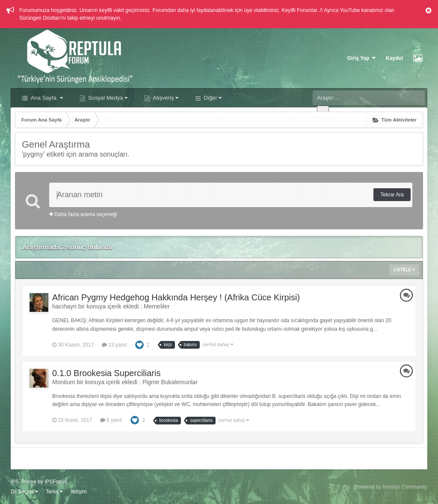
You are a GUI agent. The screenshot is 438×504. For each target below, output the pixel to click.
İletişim (78, 492)
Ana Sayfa (46, 98)
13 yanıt (114, 345)
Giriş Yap (361, 58)
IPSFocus (56, 482)
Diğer (212, 98)
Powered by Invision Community (391, 487)
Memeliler (157, 306)
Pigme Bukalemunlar (170, 382)
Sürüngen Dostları (40, 18)
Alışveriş (165, 98)
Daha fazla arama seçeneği (83, 214)
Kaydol (394, 58)
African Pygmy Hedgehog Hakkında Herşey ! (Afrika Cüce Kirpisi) (176, 297)
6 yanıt (111, 420)
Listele (404, 270)
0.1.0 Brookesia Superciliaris (106, 373)
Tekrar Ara (392, 195)
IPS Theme (24, 482)
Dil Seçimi (24, 492)
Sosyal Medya (107, 98)
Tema (54, 492)
